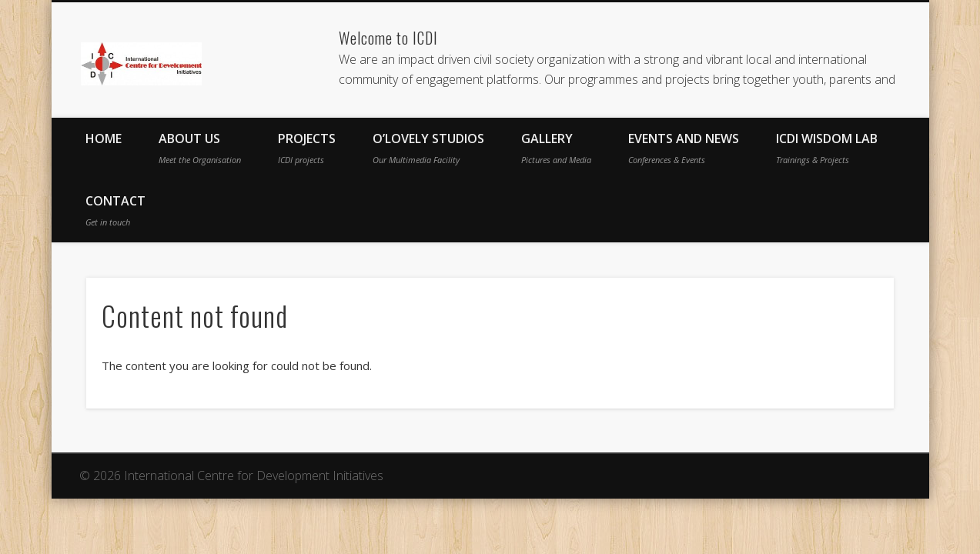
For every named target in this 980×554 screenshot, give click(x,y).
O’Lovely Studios (428, 148)
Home (104, 138)
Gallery (556, 148)
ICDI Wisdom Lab (827, 148)
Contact (115, 210)
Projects (307, 148)
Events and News (684, 148)
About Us (200, 148)
